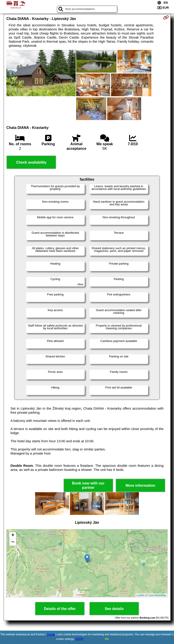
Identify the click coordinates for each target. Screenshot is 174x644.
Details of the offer (60, 609)
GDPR (79, 639)
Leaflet (140, 595)
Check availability (31, 162)
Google (51, 634)
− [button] (13, 542)
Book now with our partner (88, 485)
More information (140, 485)
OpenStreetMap (157, 595)
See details (114, 609)
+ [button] (13, 536)
